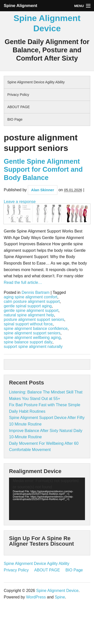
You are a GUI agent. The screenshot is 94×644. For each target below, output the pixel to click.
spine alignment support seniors (32, 333)
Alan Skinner (43, 190)
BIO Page (15, 119)
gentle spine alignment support (31, 311)
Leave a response (20, 202)
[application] (47, 499)
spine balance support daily (28, 342)
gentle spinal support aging (28, 306)
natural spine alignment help (29, 315)
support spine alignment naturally (33, 347)
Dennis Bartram (35, 293)
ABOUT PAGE (19, 107)
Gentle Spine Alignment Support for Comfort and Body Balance (43, 170)
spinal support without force (28, 324)
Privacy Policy (18, 95)
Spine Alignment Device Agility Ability (36, 82)
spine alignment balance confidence (36, 329)
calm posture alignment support (32, 302)
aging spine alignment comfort (30, 297)
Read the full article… (23, 282)
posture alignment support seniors (34, 320)
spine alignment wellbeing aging (32, 338)
